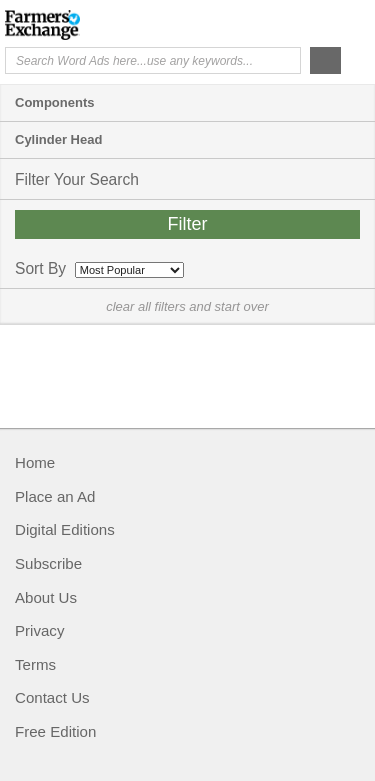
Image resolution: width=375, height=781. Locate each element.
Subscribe (48, 563)
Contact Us (52, 697)
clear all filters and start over (187, 306)
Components (54, 102)
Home (35, 462)
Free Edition (55, 731)
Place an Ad (55, 496)
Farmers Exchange (85, 25)
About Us (46, 597)
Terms (35, 664)
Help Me (262, 23)
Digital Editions (65, 529)
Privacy (39, 630)
